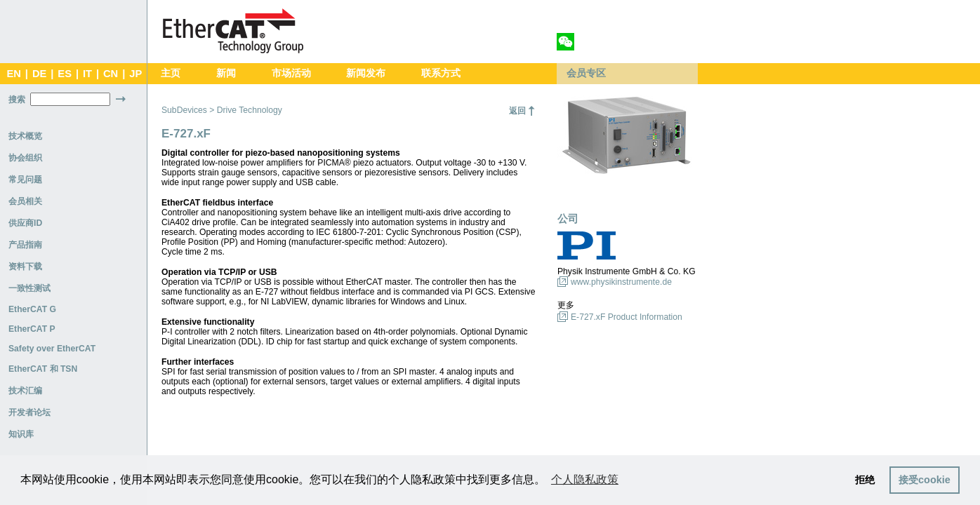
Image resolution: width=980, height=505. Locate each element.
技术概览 (25, 136)
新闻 (226, 73)
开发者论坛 (29, 412)
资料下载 (25, 267)
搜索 (17, 100)
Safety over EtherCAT (52, 349)
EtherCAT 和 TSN (43, 369)
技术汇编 (25, 391)
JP (135, 74)
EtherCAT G (32, 309)
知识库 (21, 434)
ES (65, 74)
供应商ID (25, 223)
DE (39, 74)
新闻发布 (366, 73)
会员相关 (25, 201)
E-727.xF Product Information (627, 317)
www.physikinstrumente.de (621, 282)
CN (111, 74)
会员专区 (586, 73)
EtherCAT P (32, 329)
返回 (517, 111)
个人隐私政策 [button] (585, 479)
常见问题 (25, 180)
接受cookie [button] (925, 480)
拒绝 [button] (865, 480)
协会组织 (25, 158)
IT (87, 74)
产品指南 (25, 245)
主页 (171, 73)
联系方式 (441, 73)
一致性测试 (29, 288)
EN (13, 74)
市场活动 (291, 73)
